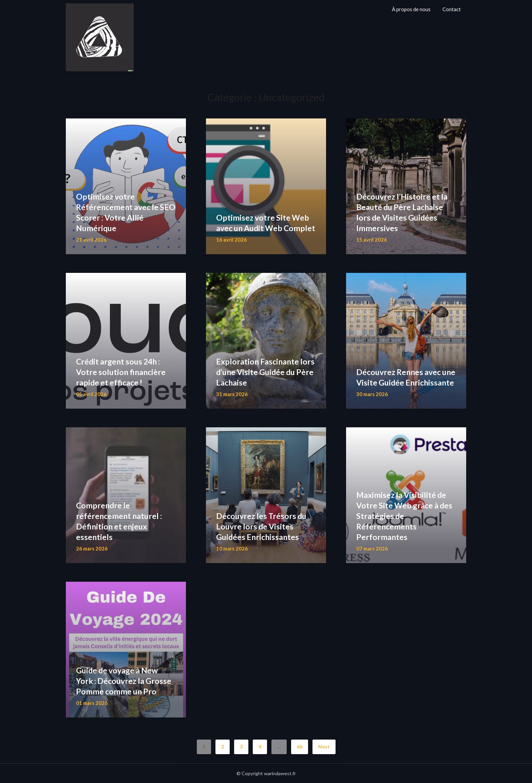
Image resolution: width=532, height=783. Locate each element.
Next (324, 747)
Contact (452, 9)
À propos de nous (411, 9)
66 (300, 747)
